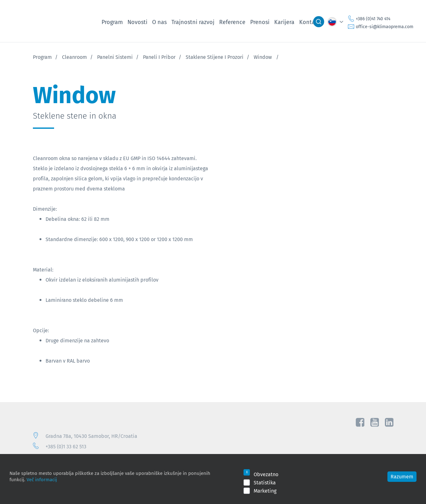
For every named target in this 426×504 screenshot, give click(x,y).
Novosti (137, 22)
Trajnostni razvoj (193, 22)
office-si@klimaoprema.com (385, 27)
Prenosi (260, 22)
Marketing (265, 491)
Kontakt (310, 22)
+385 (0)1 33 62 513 (66, 446)
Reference (232, 22)
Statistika (265, 482)
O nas (159, 22)
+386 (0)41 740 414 (373, 19)
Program (112, 22)
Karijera (284, 22)
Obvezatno (266, 474)
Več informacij (42, 479)
